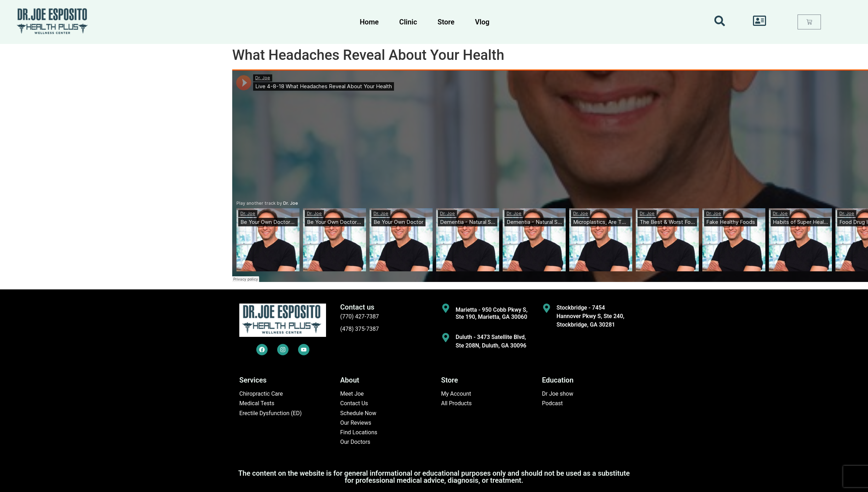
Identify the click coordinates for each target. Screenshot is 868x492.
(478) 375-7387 (359, 329)
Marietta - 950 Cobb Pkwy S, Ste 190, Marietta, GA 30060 (492, 313)
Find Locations (359, 432)
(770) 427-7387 (359, 316)
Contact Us (354, 403)
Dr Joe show (558, 394)
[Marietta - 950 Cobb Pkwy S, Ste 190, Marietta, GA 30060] (446, 308)
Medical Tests (257, 403)
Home (369, 22)
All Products (456, 403)
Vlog (482, 22)
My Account (456, 394)
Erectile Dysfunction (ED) (270, 413)
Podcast (552, 403)
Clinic (408, 22)
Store (446, 22)
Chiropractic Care (261, 394)
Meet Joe (352, 394)
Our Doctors (355, 442)
